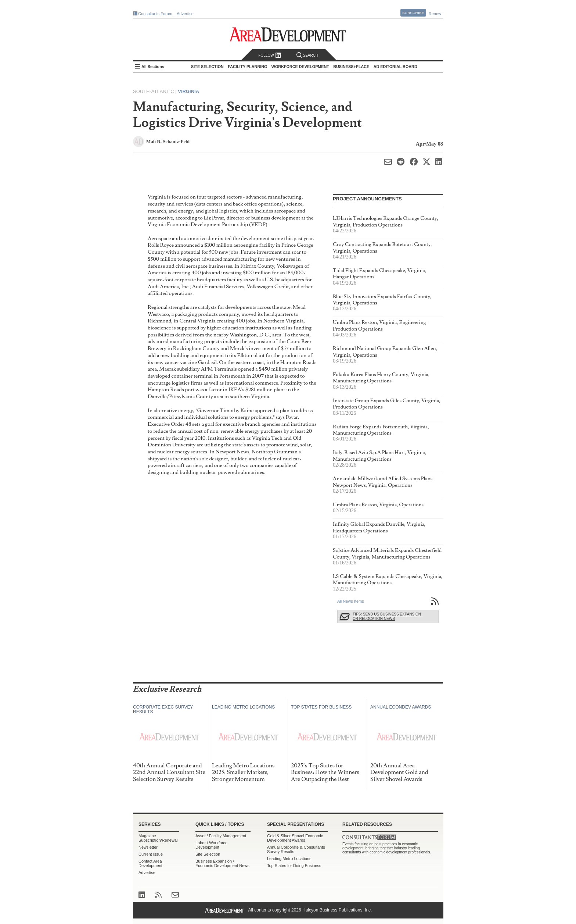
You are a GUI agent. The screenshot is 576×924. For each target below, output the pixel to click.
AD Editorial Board (395, 67)
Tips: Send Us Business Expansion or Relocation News (387, 616)
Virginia (188, 91)
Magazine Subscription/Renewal (158, 838)
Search (307, 55)
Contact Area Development (150, 863)
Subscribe (413, 13)
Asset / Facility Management (221, 836)
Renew (435, 14)
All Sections (153, 67)
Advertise (185, 14)
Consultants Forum (155, 14)
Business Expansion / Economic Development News (222, 863)
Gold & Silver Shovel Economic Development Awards (295, 838)
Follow (269, 55)
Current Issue (151, 854)
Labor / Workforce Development (211, 845)
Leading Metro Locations (289, 859)
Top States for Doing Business (294, 866)
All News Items (351, 601)
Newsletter (148, 847)
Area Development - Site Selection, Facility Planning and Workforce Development (288, 34)
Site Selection (208, 854)
